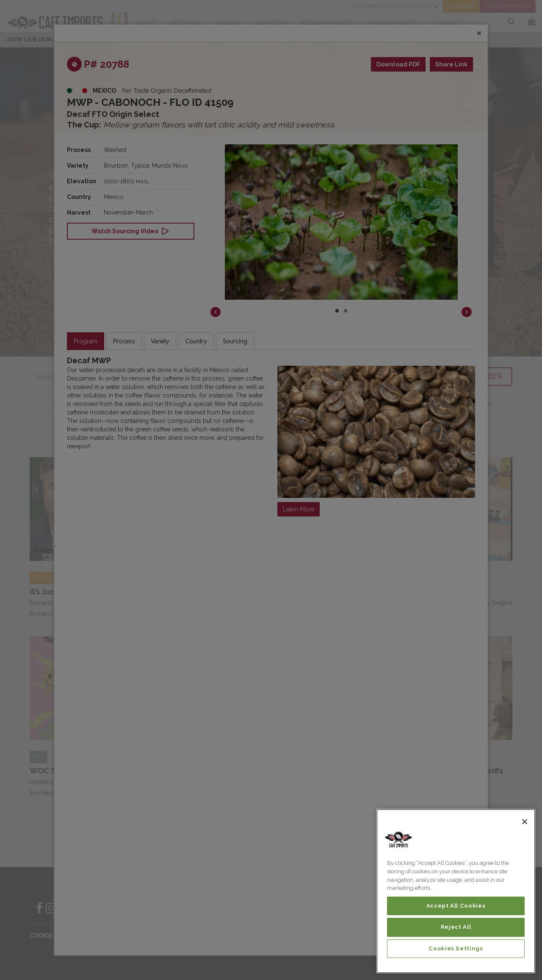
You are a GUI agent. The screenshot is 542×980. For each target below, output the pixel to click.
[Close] (525, 822)
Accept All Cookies (456, 906)
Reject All (456, 927)
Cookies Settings (456, 948)
